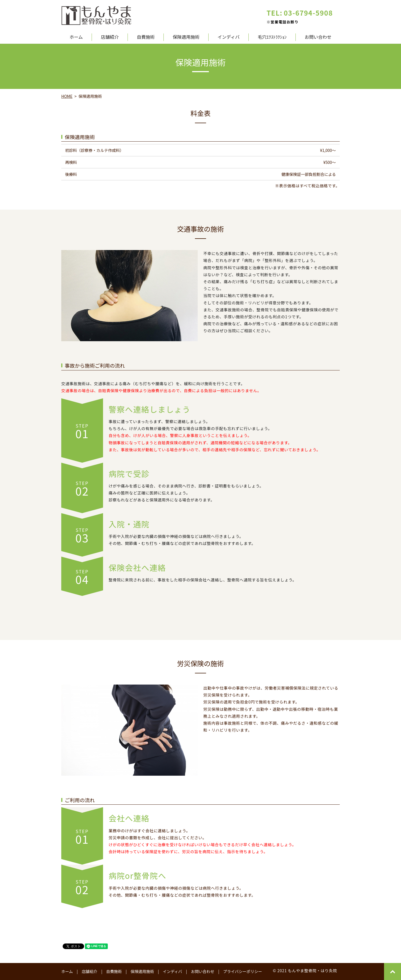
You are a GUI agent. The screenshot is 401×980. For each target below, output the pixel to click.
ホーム (76, 37)
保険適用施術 (186, 37)
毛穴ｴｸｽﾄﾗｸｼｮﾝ (272, 37)
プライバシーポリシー (243, 971)
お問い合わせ (318, 37)
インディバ (228, 37)
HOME (67, 96)
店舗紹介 (110, 37)
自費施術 (146, 37)
